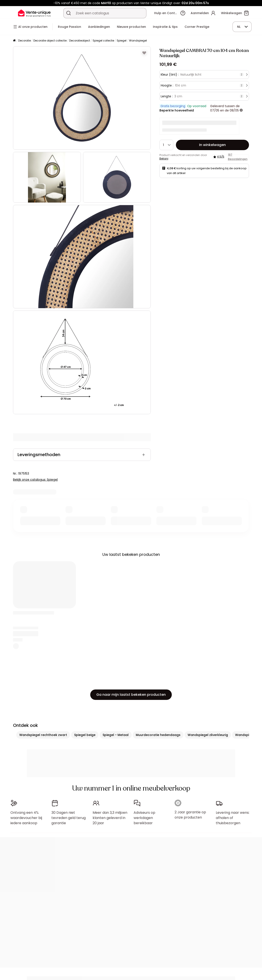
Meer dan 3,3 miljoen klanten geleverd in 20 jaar (110, 818)
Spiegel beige (85, 735)
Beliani (164, 159)
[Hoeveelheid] (166, 145)
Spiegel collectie (103, 41)
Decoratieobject (80, 41)
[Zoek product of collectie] (69, 13)
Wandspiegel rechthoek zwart (43, 735)
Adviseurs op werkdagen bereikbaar (144, 818)
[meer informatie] (241, 110)
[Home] (14, 41)
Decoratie (25, 41)
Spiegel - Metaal (116, 735)
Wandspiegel (138, 41)
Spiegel (122, 41)
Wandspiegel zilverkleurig (208, 735)
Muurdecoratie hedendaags (158, 735)
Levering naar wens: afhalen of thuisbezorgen (233, 818)
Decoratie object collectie (50, 41)
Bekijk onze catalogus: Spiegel (35, 480)
